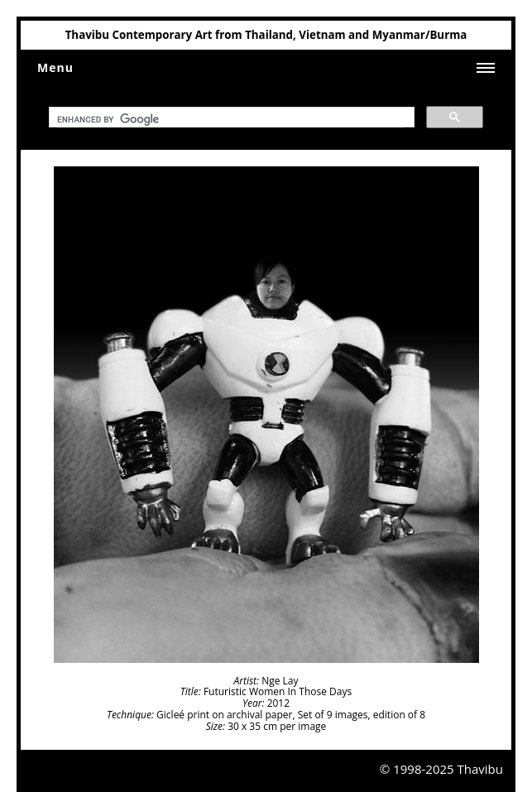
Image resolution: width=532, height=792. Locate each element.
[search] (230, 120)
